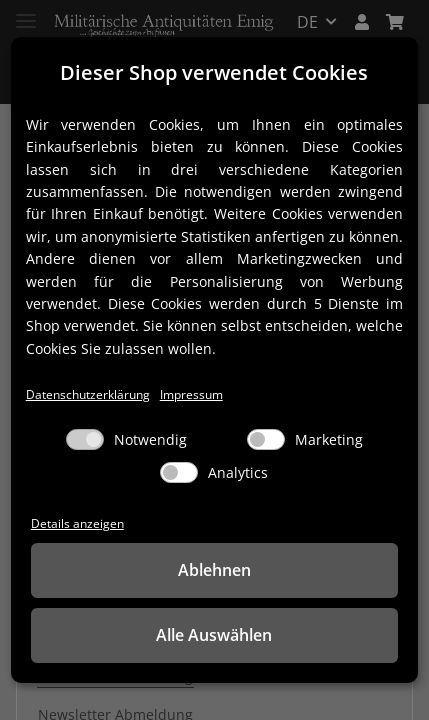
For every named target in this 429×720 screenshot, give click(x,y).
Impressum (191, 394)
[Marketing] (266, 439)
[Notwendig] (85, 439)
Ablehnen (214, 570)
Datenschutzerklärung (88, 394)
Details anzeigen (77, 523)
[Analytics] (179, 472)
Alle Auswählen (214, 635)
